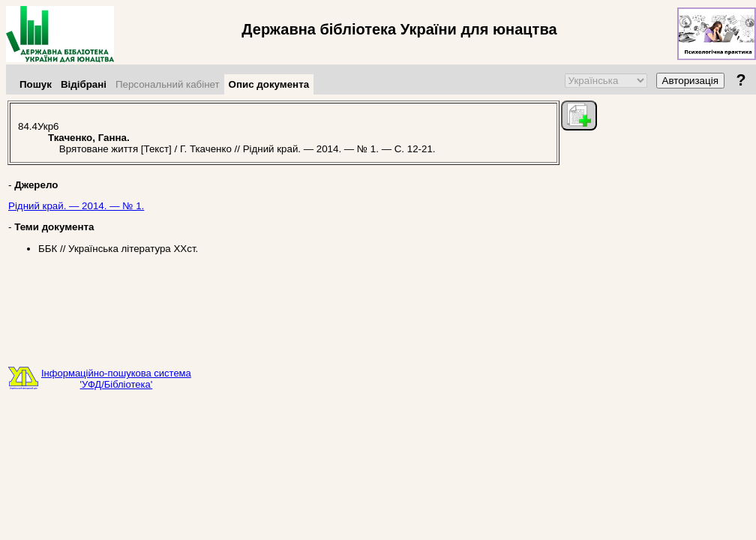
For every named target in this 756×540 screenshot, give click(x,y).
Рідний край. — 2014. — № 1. (76, 206)
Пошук (36, 84)
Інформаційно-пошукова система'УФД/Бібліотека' (116, 379)
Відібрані (84, 84)
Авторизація (690, 81)
